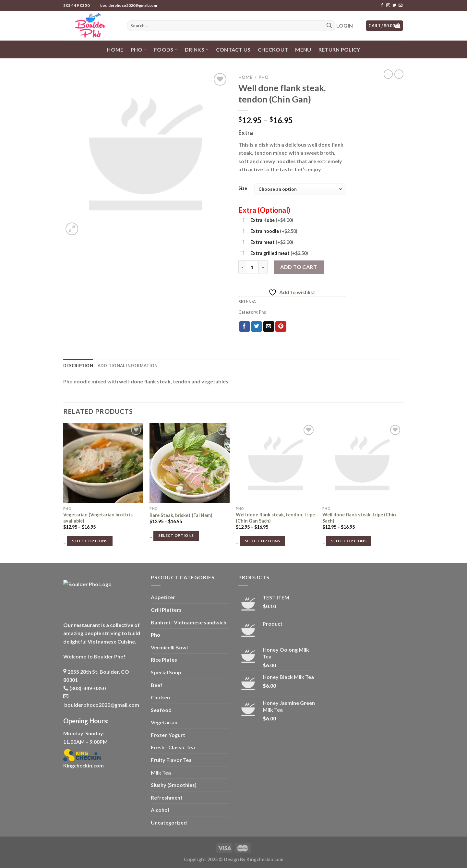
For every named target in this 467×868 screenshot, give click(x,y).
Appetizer (163, 597)
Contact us (233, 49)
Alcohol (160, 810)
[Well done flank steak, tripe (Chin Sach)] (362, 463)
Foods (166, 50)
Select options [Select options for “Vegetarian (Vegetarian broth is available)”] (90, 541)
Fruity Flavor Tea (171, 760)
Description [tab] (78, 366)
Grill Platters (166, 610)
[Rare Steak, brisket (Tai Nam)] (190, 463)
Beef (157, 685)
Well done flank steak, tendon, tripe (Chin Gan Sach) (275, 518)
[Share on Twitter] (257, 327)
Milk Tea (161, 772)
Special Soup (166, 672)
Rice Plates (164, 660)
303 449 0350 (76, 5)
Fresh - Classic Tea (173, 747)
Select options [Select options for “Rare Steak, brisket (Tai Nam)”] (176, 535)
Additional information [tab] (128, 366)
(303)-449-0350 (84, 688)
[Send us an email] (401, 6)
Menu (303, 49)
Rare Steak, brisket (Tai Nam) (181, 515)
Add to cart (299, 267)
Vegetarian (164, 722)
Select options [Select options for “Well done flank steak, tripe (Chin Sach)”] (349, 541)
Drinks (197, 50)
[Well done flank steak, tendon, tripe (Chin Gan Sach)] (276, 463)
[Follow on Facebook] (382, 6)
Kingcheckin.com (84, 765)
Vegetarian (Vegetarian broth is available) (98, 518)
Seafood (161, 710)
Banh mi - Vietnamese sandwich (189, 622)
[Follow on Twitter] (394, 6)
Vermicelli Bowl (169, 647)
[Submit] (329, 26)
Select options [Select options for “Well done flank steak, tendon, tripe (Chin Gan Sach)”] (263, 541)
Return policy (339, 49)
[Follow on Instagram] (388, 6)
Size (243, 188)
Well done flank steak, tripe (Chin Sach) (359, 518)
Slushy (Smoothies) (174, 785)
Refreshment (167, 797)
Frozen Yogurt (168, 735)
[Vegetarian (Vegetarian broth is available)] (103, 463)
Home (115, 49)
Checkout (273, 49)
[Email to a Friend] (269, 327)
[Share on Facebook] (245, 327)
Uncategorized (169, 822)
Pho (139, 50)
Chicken (160, 697)
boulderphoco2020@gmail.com (129, 5)
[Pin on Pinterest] (281, 327)
